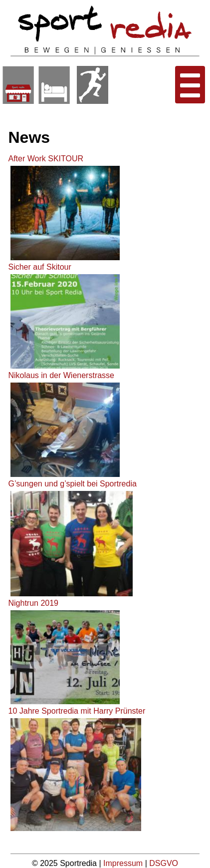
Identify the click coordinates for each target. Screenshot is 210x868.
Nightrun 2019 (33, 603)
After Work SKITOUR (46, 159)
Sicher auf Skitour (39, 267)
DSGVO (164, 863)
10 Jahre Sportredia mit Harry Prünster (77, 711)
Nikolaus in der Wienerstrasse (61, 375)
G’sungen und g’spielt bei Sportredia (72, 484)
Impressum (124, 863)
